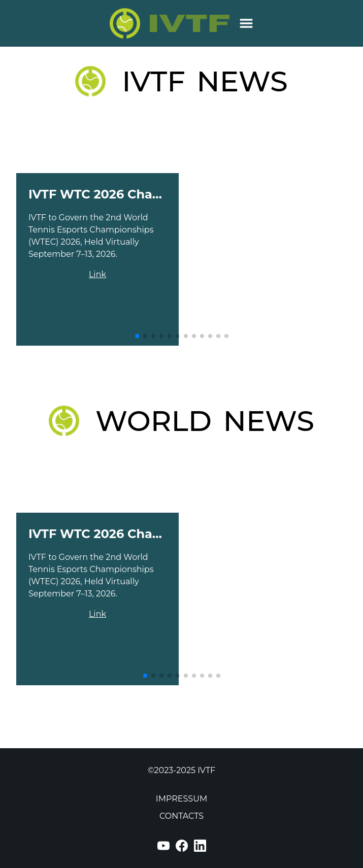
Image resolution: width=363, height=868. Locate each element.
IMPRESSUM (181, 799)
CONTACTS (181, 816)
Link (97, 274)
